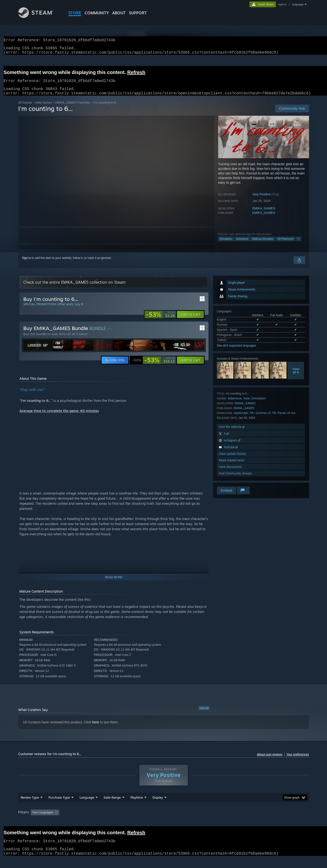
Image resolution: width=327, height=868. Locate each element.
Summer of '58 (266, 419)
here (96, 728)
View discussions (230, 473)
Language (87, 803)
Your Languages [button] (43, 818)
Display (158, 803)
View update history (232, 459)
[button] (190, 320)
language (298, 4)
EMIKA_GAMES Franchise (73, 108)
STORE (75, 13)
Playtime (137, 803)
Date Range (112, 803)
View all (204, 714)
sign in (282, 4)
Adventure (242, 245)
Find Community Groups (235, 479)
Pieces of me (286, 419)
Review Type (30, 803)
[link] (160, 320)
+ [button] (298, 245)
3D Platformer (286, 245)
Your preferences (298, 760)
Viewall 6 (296, 376)
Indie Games (44, 108)
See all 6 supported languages (237, 351)
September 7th (244, 419)
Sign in (27, 264)
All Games (25, 108)
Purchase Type (59, 803)
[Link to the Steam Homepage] (40, 17)
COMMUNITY (97, 13)
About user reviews (270, 760)
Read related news (232, 466)
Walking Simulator (263, 245)
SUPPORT (138, 13)
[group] (164, 819)
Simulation (226, 245)
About (119, 13)
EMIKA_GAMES (264, 214)
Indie (247, 404)
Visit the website (232, 433)
